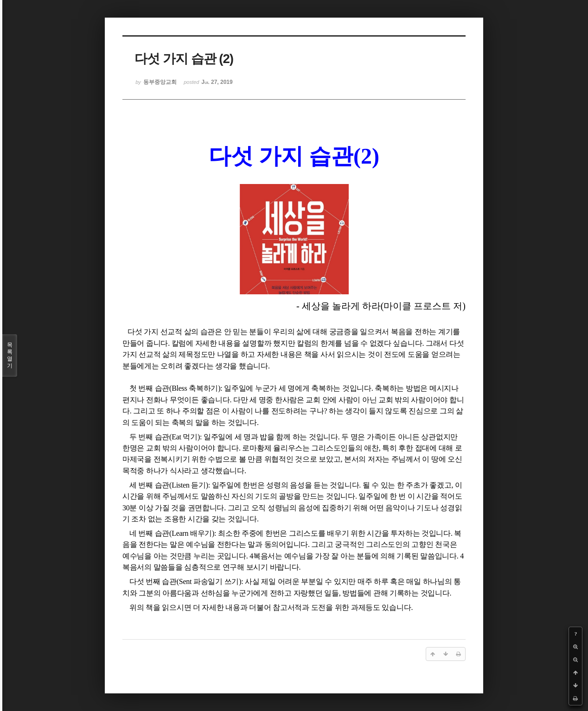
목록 (10, 355)
